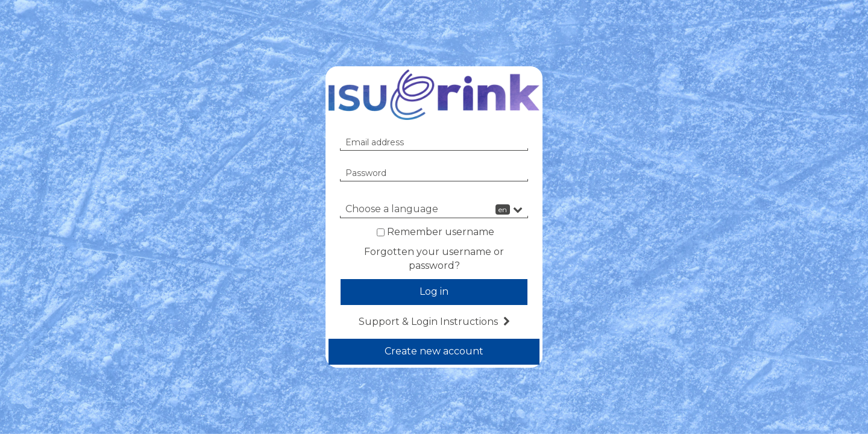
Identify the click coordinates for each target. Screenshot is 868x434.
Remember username (441, 232)
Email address (375, 142)
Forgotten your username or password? (434, 259)
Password (366, 173)
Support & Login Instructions (434, 322)
